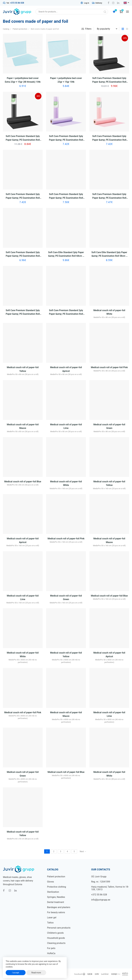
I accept (16, 973)
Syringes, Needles (56, 897)
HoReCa (51, 953)
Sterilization (53, 892)
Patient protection (56, 877)
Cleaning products (56, 943)
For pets (51, 948)
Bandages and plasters (59, 907)
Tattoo (50, 923)
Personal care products (59, 928)
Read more (36, 973)
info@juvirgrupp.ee (101, 900)
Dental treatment (56, 902)
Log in (85, 3)
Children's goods (55, 933)
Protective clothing (57, 887)
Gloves (51, 882)
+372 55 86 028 (17, 3)
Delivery (97, 3)
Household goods (56, 938)
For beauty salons (56, 912)
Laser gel (52, 918)
